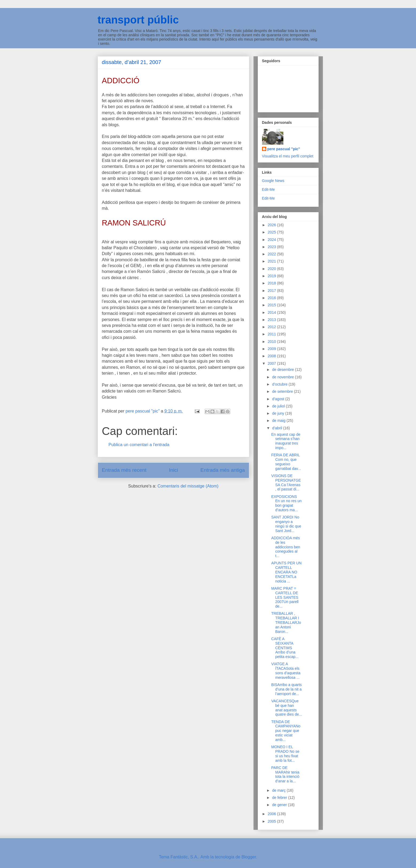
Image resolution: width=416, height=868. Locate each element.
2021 (272, 261)
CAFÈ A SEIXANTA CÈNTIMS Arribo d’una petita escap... (285, 648)
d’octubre (280, 384)
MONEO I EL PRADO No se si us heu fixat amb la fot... (285, 754)
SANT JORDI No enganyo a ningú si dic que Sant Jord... (286, 524)
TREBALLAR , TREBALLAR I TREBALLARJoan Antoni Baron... (286, 622)
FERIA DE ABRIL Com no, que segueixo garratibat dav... (286, 462)
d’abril (278, 428)
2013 (272, 320)
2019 (272, 276)
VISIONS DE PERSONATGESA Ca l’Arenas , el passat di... (286, 482)
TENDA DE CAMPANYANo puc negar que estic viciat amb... (286, 731)
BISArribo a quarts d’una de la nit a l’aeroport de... (286, 689)
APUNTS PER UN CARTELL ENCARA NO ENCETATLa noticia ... (286, 572)
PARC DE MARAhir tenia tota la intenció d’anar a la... (285, 774)
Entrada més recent (124, 470)
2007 (272, 363)
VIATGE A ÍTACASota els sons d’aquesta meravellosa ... (286, 671)
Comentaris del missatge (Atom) (188, 486)
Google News (273, 181)
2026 (272, 225)
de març (279, 790)
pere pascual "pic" (284, 149)
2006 (272, 814)
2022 (272, 254)
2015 (272, 305)
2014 (272, 312)
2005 (272, 821)
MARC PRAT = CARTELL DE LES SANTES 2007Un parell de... (285, 597)
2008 (272, 356)
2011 (272, 334)
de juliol (279, 406)
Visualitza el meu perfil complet (288, 156)
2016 (272, 298)
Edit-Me (268, 189)
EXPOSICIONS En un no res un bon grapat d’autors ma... (286, 503)
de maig (279, 421)
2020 (272, 269)
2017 (272, 291)
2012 (272, 327)
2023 (272, 247)
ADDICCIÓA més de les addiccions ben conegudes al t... (286, 547)
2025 (272, 232)
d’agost (279, 399)
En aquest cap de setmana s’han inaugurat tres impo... (286, 441)
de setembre (283, 391)
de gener (280, 805)
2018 (272, 283)
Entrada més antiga (223, 470)
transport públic (138, 20)
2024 (272, 240)
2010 (272, 342)
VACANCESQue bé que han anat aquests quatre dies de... (286, 708)
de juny (279, 413)
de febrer (280, 798)
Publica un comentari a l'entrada (139, 445)
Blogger (249, 857)
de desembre (284, 370)
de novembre (284, 377)
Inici (173, 470)
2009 (272, 349)
